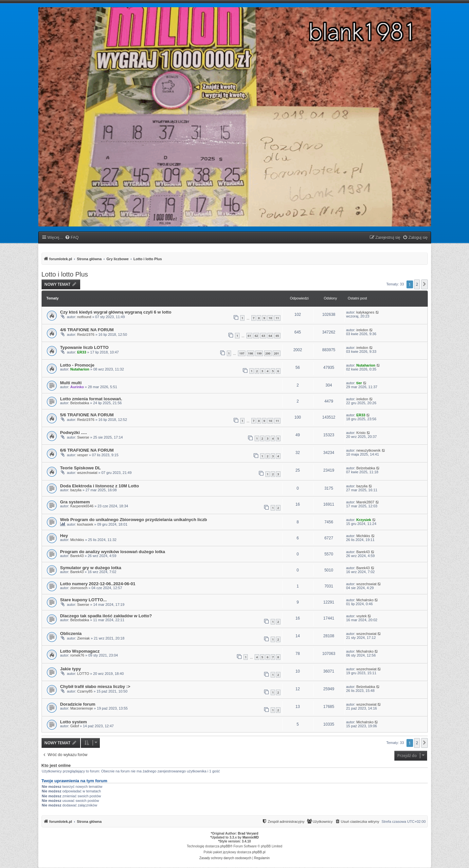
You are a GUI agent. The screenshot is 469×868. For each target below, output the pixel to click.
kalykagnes (365, 312)
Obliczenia (71, 633)
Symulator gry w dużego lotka (91, 568)
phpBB (225, 846)
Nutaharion (80, 369)
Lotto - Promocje (77, 365)
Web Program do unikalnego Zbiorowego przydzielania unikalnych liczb (134, 520)
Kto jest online (56, 766)
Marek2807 (365, 502)
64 (270, 336)
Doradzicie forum (78, 704)
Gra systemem (75, 502)
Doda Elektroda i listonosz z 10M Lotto (100, 486)
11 (277, 318)
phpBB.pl (259, 852)
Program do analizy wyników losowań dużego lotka (113, 552)
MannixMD (251, 837)
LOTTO (83, 674)
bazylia (76, 490)
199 (259, 353)
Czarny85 (85, 691)
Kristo (361, 433)
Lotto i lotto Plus (65, 274)
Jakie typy (71, 669)
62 (256, 336)
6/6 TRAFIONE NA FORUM (87, 450)
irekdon (362, 330)
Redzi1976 (86, 335)
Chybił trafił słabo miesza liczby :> (95, 687)
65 (277, 336)
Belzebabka (80, 403)
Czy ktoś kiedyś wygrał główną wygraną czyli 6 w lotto (116, 312)
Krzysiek (364, 520)
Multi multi (71, 383)
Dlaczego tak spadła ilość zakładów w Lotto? (106, 616)
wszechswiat (87, 473)
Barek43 (77, 556)
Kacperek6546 (82, 506)
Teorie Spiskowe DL (81, 468)
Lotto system (74, 722)
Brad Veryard (248, 833)
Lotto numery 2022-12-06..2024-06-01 (98, 584)
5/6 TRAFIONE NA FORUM (87, 415)
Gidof (75, 726)
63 (263, 336)
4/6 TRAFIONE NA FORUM (87, 330)
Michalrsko (365, 600)
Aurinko (77, 387)
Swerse (83, 437)
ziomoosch (79, 588)
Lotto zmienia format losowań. (91, 399)
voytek (362, 616)
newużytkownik (369, 450)
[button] (424, 284)
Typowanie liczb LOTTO (84, 347)
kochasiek (85, 524)
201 (276, 353)
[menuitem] (72, 238)
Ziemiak (84, 638)
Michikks (77, 540)
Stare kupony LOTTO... (84, 600)
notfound (84, 317)
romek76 (77, 655)
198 (251, 353)
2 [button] (417, 284)
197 (242, 353)
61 (249, 336)
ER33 (82, 352)
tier (359, 383)
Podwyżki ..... (74, 433)
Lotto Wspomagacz (80, 651)
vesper (83, 455)
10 (270, 318)
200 (268, 353)
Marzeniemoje (82, 708)
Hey (64, 536)
